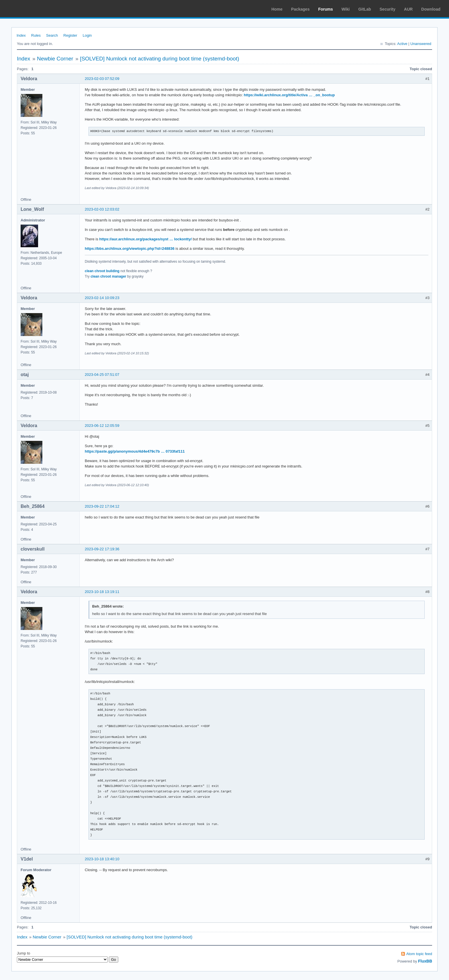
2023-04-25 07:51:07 (102, 375)
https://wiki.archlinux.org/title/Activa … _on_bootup (289, 95)
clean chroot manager (108, 276)
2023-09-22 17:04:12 (102, 506)
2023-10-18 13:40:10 (102, 859)
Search (52, 35)
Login (87, 35)
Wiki (346, 9)
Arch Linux (31, 9)
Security (388, 9)
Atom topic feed (419, 954)
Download (431, 9)
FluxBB (425, 961)
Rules (36, 35)
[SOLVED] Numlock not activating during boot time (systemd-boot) (159, 59)
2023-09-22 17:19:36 (102, 549)
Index (21, 35)
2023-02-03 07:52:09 (102, 79)
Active (402, 44)
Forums (325, 9)
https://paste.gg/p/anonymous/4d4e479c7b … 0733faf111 (135, 451)
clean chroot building (102, 271)
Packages (301, 9)
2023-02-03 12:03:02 (102, 209)
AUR (408, 9)
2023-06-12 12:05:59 (102, 426)
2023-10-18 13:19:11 (102, 592)
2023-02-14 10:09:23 (102, 298)
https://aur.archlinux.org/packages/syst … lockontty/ (146, 239)
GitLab (365, 9)
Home (277, 9)
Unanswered (421, 44)
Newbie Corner (55, 59)
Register (70, 35)
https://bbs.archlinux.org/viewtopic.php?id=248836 (130, 249)
